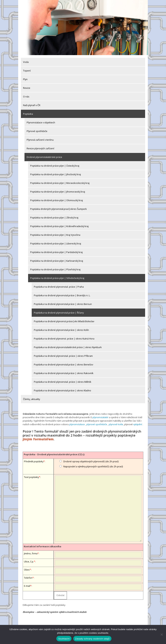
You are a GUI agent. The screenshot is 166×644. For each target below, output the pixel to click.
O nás (26, 97)
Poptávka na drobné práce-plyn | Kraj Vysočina (55, 235)
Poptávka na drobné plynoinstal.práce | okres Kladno (62, 390)
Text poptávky (31, 477)
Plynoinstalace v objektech (41, 122)
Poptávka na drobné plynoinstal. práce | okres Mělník (63, 382)
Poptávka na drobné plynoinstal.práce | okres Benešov (63, 365)
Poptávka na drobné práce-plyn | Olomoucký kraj (57, 200)
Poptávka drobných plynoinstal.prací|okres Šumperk (59, 209)
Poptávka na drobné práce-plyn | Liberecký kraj (56, 243)
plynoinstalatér (101, 417)
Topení (27, 71)
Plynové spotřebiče (37, 131)
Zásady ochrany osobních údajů (92, 639)
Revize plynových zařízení (40, 148)
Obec (27, 570)
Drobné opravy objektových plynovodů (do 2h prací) (91, 461)
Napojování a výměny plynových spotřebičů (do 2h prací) (93, 466)
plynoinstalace (77, 424)
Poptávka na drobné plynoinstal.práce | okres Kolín (61, 330)
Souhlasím (64, 639)
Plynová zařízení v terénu (40, 140)
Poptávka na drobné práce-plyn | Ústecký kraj (55, 166)
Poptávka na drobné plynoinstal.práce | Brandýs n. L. (62, 295)
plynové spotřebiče (97, 424)
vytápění (138, 424)
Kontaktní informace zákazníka (42, 546)
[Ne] (161, 634)
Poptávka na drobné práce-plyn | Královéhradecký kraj (59, 226)
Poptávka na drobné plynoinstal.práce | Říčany (59, 313)
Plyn (25, 79)
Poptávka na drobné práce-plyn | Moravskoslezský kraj (60, 183)
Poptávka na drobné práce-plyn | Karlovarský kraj (57, 261)
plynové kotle (116, 424)
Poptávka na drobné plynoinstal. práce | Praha (59, 287)
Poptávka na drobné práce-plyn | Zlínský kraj (54, 218)
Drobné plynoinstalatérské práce (44, 157)
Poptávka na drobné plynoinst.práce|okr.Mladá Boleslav (64, 321)
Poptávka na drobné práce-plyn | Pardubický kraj (56, 252)
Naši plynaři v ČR (32, 105)
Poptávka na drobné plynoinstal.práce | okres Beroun (63, 304)
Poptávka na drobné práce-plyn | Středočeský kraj (57, 278)
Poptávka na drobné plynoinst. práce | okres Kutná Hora (64, 339)
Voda (26, 62)
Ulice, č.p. (29, 562)
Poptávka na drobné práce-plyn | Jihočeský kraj (56, 174)
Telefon (28, 578)
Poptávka (28, 114)
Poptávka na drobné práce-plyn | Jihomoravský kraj (58, 192)
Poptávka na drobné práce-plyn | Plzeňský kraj (55, 269)
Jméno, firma (31, 553)
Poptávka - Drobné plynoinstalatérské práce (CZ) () (54, 454)
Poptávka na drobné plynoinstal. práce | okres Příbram (63, 356)
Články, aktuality (32, 399)
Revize (27, 88)
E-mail (27, 586)
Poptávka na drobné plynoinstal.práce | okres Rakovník (64, 373)
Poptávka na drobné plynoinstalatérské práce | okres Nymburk (68, 347)
